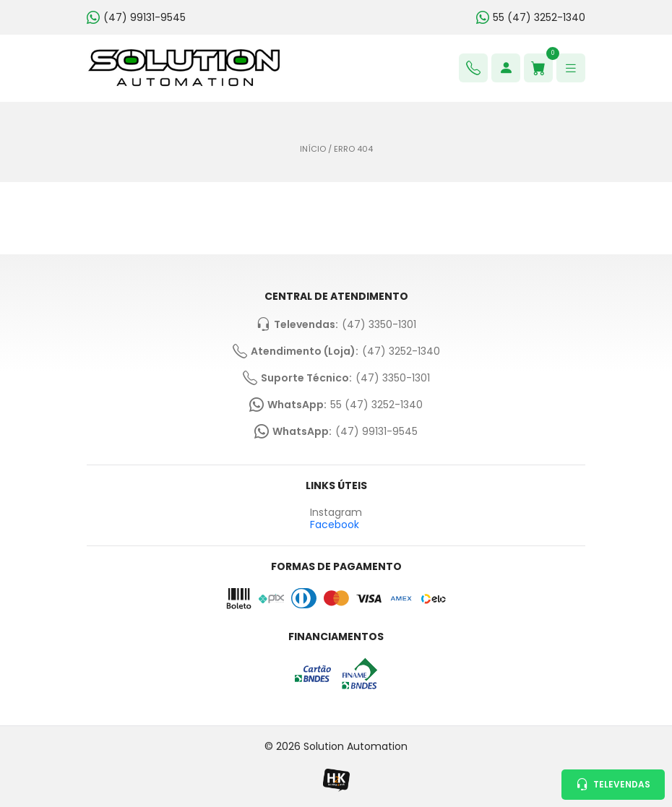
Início (313, 149)
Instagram (336, 513)
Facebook (335, 525)
